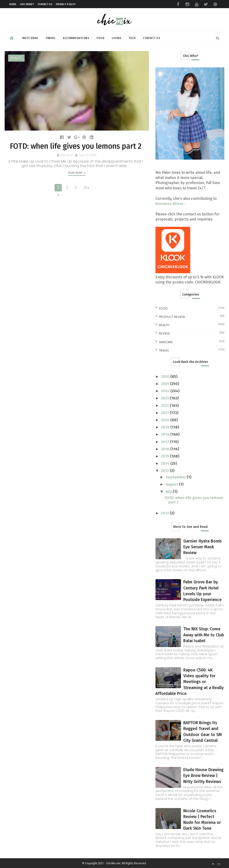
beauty (16, 58)
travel (164, 350)
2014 (166, 463)
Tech (132, 38)
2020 (166, 420)
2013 (165, 471)
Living (116, 38)
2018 (166, 434)
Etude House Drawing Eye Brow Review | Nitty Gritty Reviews (203, 776)
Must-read (30, 38)
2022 (165, 406)
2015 (166, 456)
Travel (50, 38)
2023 (165, 398)
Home (13, 4)
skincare (166, 342)
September (176, 477)
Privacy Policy (66, 4)
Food (100, 38)
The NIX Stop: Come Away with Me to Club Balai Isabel (204, 635)
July (169, 492)
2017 (166, 442)
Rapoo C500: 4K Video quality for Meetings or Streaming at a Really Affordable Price (190, 682)
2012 (165, 513)
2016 (166, 449)
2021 (165, 413)
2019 (166, 427)
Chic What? (27, 4)
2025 (166, 384)
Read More (75, 173)
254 (86, 188)
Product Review (172, 317)
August (172, 484)
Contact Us (45, 4)
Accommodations (76, 38)
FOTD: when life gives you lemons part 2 (76, 146)
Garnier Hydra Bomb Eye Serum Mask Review (202, 547)
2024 (166, 391)
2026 (166, 376)
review (164, 334)
